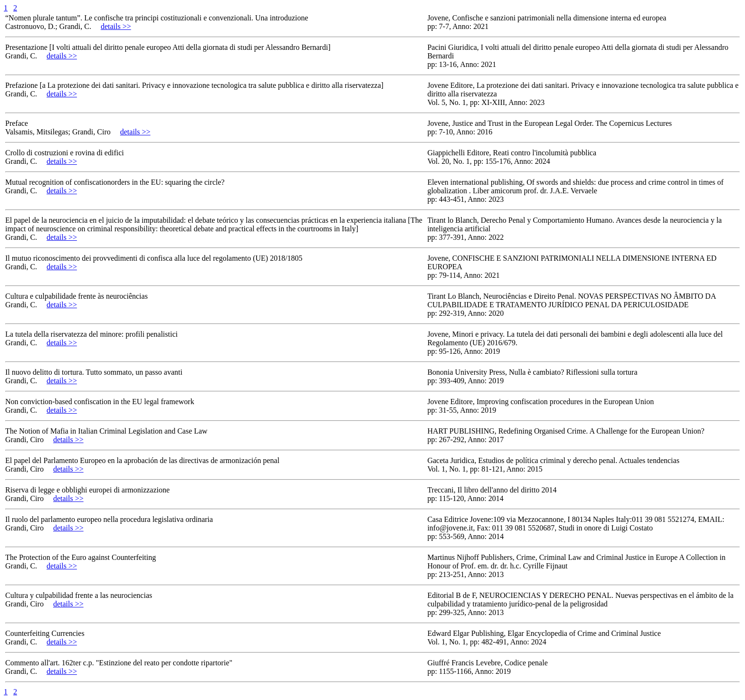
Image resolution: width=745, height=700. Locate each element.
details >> (116, 26)
